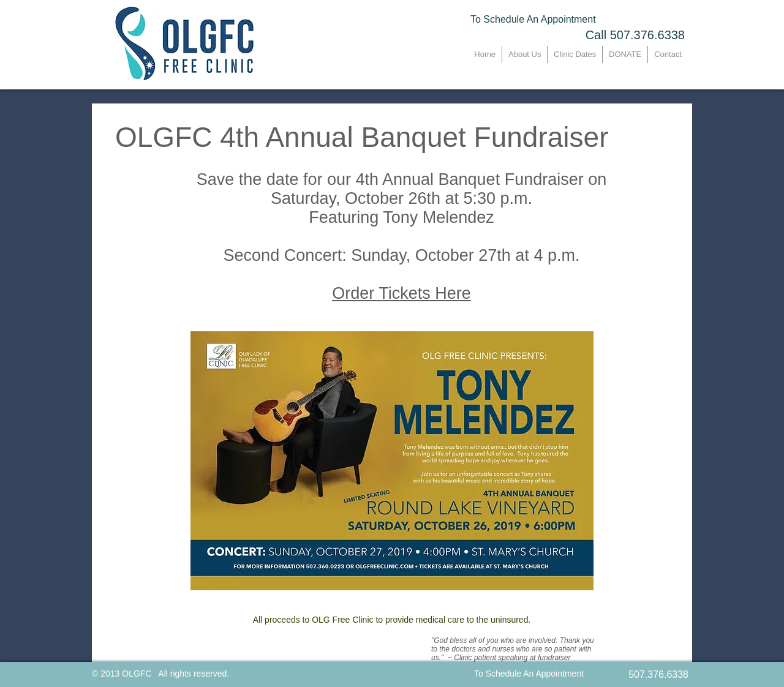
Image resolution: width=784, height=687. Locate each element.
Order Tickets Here (401, 293)
